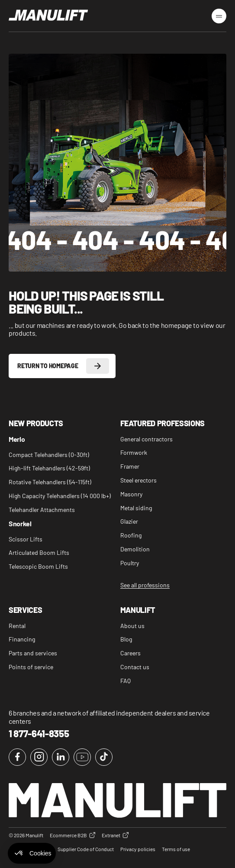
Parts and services (33, 653)
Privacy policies (138, 849)
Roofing (131, 535)
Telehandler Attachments (42, 510)
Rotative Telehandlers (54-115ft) (50, 482)
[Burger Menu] (219, 16)
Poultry (130, 563)
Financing (22, 639)
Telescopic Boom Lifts (38, 567)
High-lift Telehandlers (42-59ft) (49, 468)
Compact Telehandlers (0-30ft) (49, 455)
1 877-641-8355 (39, 734)
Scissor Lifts (26, 539)
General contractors (146, 439)
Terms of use (176, 849)
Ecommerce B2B (72, 835)
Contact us (135, 667)
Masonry (131, 494)
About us (132, 626)
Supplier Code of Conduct (86, 849)
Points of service (31, 667)
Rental (17, 626)
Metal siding (136, 508)
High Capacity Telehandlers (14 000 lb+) (60, 496)
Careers (130, 653)
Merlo (17, 439)
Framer (130, 466)
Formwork (134, 453)
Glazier (129, 521)
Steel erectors (138, 480)
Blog (126, 639)
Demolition (135, 549)
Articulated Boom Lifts (39, 553)
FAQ (126, 681)
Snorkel (20, 524)
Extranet (115, 835)
